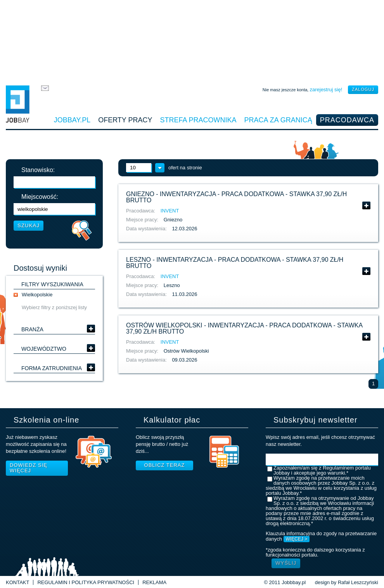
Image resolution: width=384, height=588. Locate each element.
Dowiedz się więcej (29, 468)
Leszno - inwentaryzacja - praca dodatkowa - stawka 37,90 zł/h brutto (235, 263)
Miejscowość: (40, 197)
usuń (16, 295)
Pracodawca (347, 120)
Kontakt (17, 582)
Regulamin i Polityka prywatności (86, 582)
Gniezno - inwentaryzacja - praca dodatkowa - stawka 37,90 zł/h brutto (236, 197)
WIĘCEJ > (297, 539)
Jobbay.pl (72, 120)
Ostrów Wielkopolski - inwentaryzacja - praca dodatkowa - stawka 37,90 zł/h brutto (244, 328)
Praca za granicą (278, 120)
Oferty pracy (125, 120)
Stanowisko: (38, 170)
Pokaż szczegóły (366, 205)
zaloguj (363, 89)
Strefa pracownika (198, 120)
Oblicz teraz (165, 465)
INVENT (170, 211)
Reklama (154, 582)
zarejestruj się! (326, 90)
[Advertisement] (192, 41)
